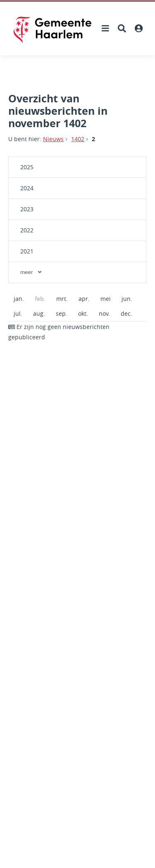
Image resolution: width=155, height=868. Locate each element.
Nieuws (53, 139)
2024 (27, 188)
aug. (39, 313)
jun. (127, 299)
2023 (27, 209)
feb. (37, 299)
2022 (27, 230)
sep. (62, 313)
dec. (126, 313)
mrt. (62, 299)
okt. (83, 313)
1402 (78, 139)
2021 (27, 251)
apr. (84, 299)
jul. (18, 313)
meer (32, 272)
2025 (27, 167)
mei (106, 299)
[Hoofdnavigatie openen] (105, 28)
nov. (104, 313)
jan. (19, 299)
